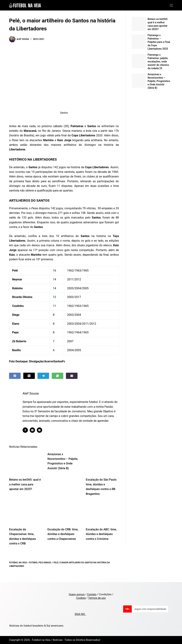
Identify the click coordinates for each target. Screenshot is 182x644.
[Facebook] (15, 376)
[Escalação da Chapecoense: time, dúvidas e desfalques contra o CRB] (26, 517)
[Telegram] (43, 376)
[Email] (72, 376)
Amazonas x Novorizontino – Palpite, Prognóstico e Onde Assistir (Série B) (159, 81)
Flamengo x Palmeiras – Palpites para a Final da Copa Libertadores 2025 (159, 42)
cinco (60, 250)
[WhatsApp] (57, 376)
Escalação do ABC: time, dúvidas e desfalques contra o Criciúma (101, 539)
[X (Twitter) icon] (35, 435)
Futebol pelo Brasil (40, 567)
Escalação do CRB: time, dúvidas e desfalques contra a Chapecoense (63, 539)
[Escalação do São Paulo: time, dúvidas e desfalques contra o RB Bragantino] (102, 468)
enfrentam (108, 126)
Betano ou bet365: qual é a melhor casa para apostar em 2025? (25, 489)
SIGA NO (80, 614)
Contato (92, 594)
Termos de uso (97, 598)
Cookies (81, 598)
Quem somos (77, 594)
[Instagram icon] (42, 435)
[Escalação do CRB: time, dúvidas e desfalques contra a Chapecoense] (64, 517)
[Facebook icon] (28, 435)
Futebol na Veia (18, 567)
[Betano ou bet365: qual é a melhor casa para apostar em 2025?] (26, 468)
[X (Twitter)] (29, 376)
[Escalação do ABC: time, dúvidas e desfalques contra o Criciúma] (102, 517)
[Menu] (171, 5)
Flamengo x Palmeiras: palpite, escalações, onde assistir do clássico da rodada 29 (158, 62)
